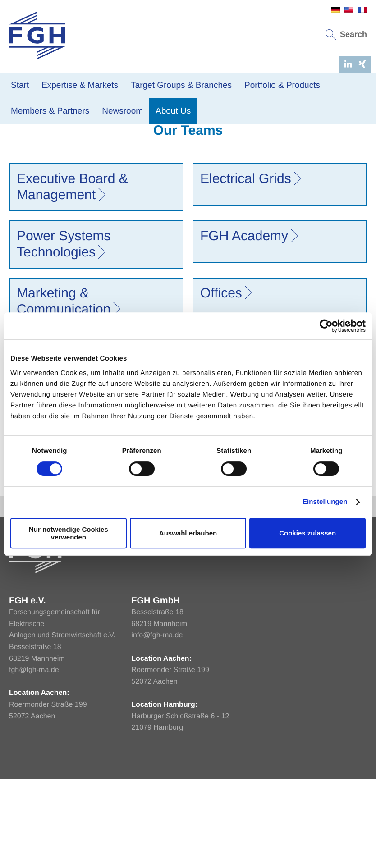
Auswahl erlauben (188, 533)
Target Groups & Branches (181, 85)
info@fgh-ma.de (157, 725)
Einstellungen (325, 502)
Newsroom (122, 111)
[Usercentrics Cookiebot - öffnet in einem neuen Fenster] (326, 326)
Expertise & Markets (80, 85)
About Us (173, 111)
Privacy (323, 596)
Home (13, 149)
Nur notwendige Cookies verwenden (69, 533)
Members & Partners (50, 111)
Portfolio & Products (282, 85)
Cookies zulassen (307, 533)
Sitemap (354, 596)
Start (20, 85)
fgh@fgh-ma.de (34, 760)
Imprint (294, 596)
